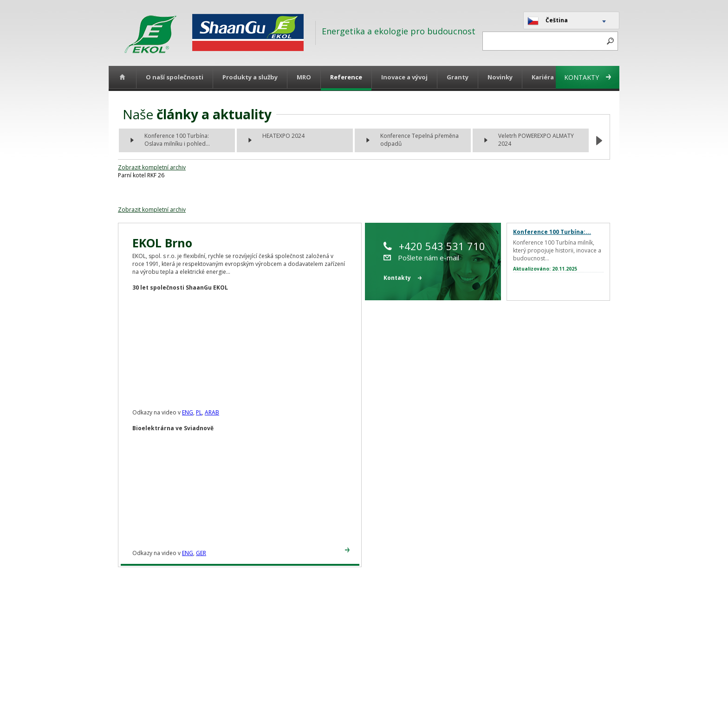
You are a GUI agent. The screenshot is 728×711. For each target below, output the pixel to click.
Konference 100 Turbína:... (552, 232)
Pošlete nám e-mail (421, 258)
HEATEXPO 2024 (283, 136)
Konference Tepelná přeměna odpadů (419, 140)
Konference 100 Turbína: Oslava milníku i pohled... (177, 140)
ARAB (212, 412)
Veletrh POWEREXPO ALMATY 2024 (536, 140)
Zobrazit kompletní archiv (152, 167)
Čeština (548, 21)
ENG (188, 412)
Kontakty (588, 77)
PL (199, 412)
